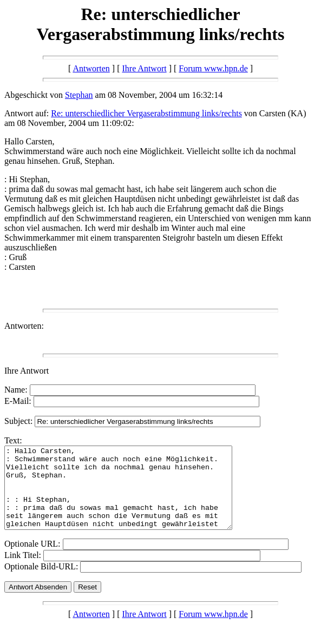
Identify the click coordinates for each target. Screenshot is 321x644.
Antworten (91, 68)
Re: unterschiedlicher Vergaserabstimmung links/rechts (146, 113)
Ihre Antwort (144, 68)
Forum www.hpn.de (213, 68)
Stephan (79, 95)
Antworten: (24, 326)
